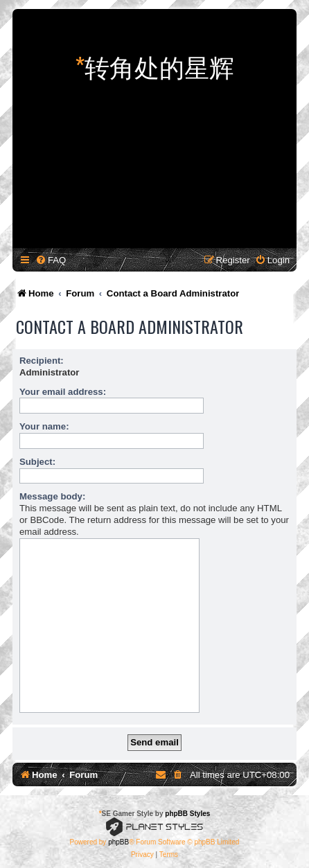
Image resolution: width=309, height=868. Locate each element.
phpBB (118, 842)
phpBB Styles (187, 814)
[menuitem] (51, 260)
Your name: (44, 426)
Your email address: (63, 392)
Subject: (37, 462)
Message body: (52, 496)
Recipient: (42, 361)
